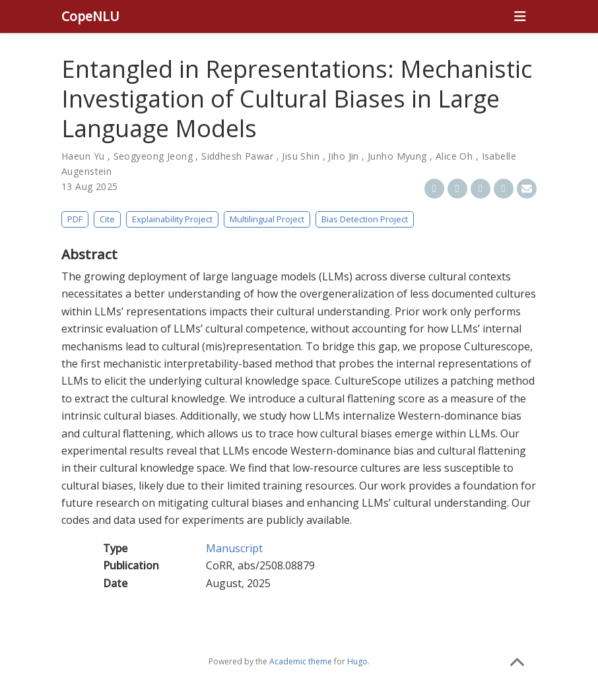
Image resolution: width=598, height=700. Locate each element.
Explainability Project (172, 219)
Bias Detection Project (365, 219)
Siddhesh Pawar (237, 156)
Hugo (357, 661)
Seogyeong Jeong (153, 156)
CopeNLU (90, 16)
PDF (75, 219)
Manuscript (234, 548)
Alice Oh (454, 156)
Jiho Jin (343, 156)
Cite (107, 219)
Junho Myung (397, 156)
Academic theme (301, 661)
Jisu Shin (301, 156)
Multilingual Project (267, 219)
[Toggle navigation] (520, 16)
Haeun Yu (83, 156)
